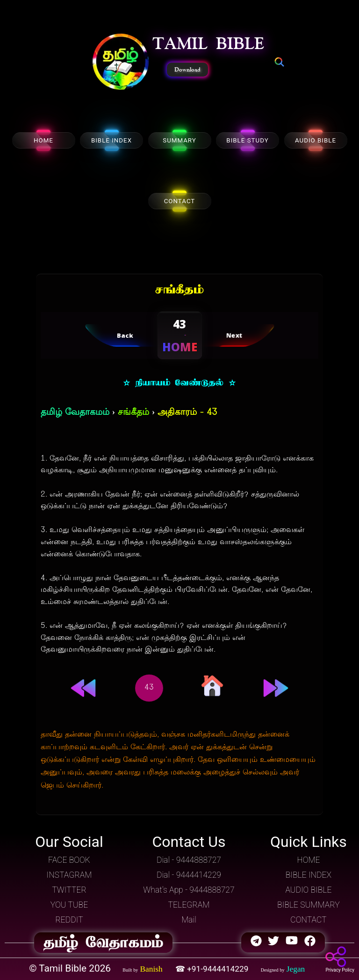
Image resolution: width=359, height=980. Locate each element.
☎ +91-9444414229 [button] (213, 969)
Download (187, 70)
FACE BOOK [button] (69, 860)
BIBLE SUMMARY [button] (309, 905)
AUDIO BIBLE (316, 140)
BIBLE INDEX (111, 140)
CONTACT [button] (308, 920)
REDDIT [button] (69, 920)
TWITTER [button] (69, 890)
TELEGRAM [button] (189, 905)
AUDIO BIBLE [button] (308, 890)
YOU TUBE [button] (69, 905)
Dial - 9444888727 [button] (189, 860)
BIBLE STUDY (247, 140)
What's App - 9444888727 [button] (189, 890)
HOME (43, 140)
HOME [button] (308, 860)
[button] (121, 63)
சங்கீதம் (133, 413)
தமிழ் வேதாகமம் (75, 413)
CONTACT (180, 201)
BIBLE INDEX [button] (309, 875)
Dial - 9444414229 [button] (189, 875)
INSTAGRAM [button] (69, 875)
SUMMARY (179, 140)
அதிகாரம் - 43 (187, 413)
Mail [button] (189, 920)
